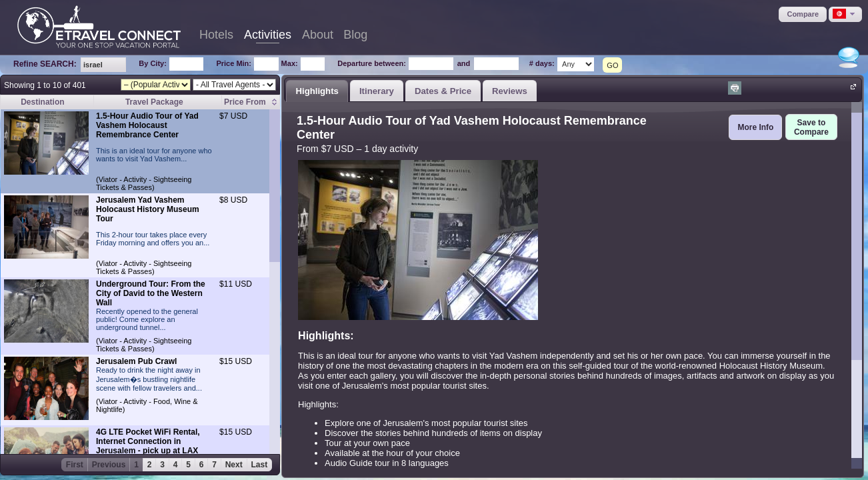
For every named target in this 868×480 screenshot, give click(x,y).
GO (612, 65)
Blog (355, 35)
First (75, 465)
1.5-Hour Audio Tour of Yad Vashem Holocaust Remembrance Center (147, 125)
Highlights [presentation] (317, 91)
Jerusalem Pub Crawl (136, 361)
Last (260, 465)
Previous (109, 465)
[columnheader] (250, 102)
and (464, 63)
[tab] (317, 91)
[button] (803, 14)
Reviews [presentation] (510, 91)
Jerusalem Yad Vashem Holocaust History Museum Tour (148, 209)
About (318, 35)
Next (234, 465)
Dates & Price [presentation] (443, 91)
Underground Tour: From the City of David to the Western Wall (151, 293)
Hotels (216, 35)
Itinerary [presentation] (377, 91)
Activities (268, 35)
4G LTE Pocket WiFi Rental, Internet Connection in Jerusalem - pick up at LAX (148, 441)
